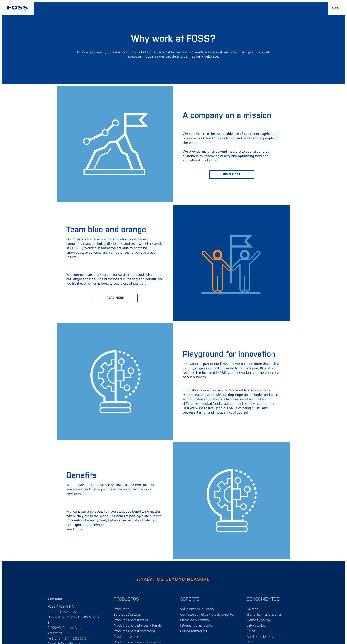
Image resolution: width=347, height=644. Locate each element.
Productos (121, 609)
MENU (337, 9)
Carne (251, 631)
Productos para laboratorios (134, 631)
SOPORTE (190, 599)
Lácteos (252, 609)
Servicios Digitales (127, 615)
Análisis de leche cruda (263, 637)
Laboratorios (256, 626)
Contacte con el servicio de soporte (207, 615)
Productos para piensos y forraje (138, 626)
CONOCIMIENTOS (263, 599)
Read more (232, 174)
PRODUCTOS (126, 599)
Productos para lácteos (131, 620)
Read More (115, 297)
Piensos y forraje (259, 620)
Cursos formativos (194, 631)
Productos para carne (130, 637)
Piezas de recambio (195, 620)
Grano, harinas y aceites (264, 615)
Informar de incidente (196, 626)
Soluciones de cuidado (197, 609)
